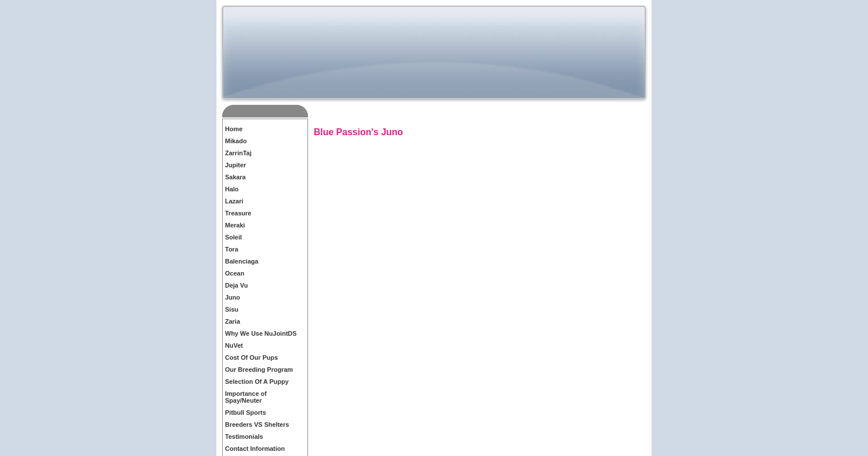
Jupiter (236, 165)
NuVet (234, 345)
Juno (232, 297)
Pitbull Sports (246, 412)
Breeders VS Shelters (257, 424)
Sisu (232, 309)
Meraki (235, 225)
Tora (232, 249)
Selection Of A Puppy (257, 382)
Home (234, 129)
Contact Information (255, 449)
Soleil (233, 237)
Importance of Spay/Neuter (246, 397)
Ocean (235, 273)
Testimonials (244, 437)
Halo (232, 189)
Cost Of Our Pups (251, 357)
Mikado (236, 141)
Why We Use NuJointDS (261, 333)
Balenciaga (242, 261)
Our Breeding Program (259, 369)
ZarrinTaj (238, 153)
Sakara (235, 177)
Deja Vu (236, 285)
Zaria (232, 321)
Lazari (234, 201)
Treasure (238, 213)
